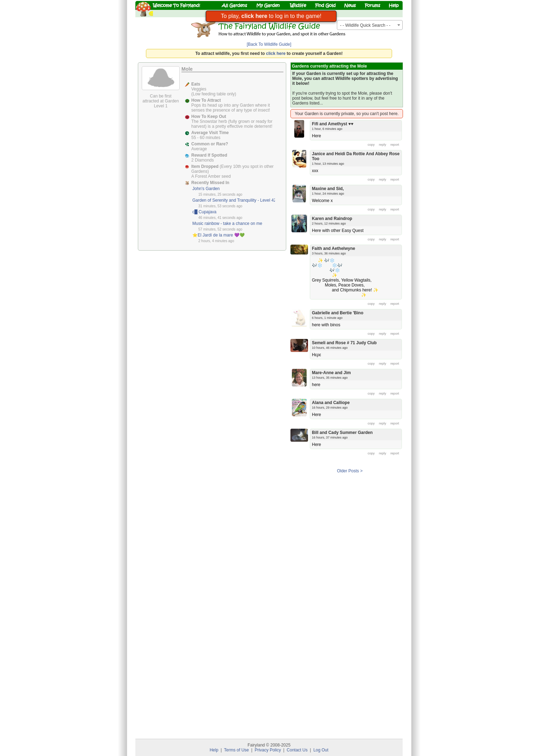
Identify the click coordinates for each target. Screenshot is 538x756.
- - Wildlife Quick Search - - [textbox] (365, 25)
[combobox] (370, 25)
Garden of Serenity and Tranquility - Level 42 (234, 200)
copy (371, 144)
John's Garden (206, 189)
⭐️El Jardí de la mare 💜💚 (219, 235)
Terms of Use (236, 750)
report (395, 144)
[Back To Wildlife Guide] (269, 44)
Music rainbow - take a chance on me (227, 223)
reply (383, 144)
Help (214, 750)
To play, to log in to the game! (271, 16)
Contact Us (297, 750)
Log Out (321, 750)
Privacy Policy (268, 750)
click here (276, 53)
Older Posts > (350, 471)
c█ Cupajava (204, 212)
